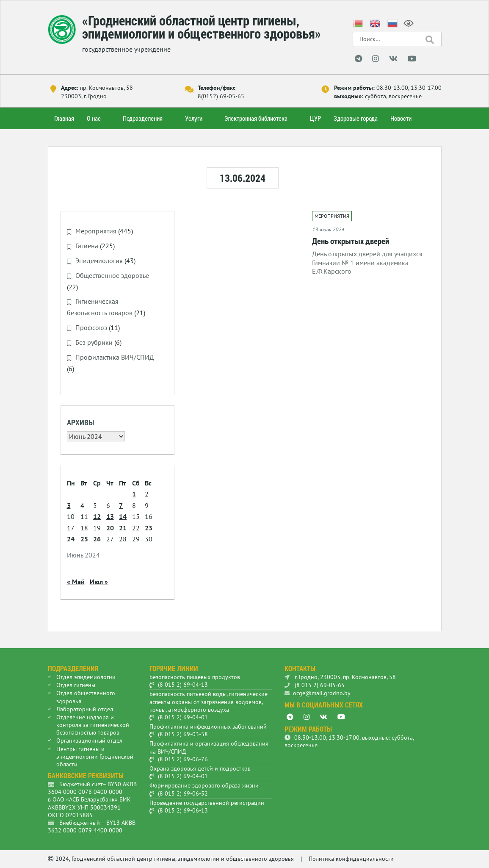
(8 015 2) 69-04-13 (183, 683)
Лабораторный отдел (85, 707)
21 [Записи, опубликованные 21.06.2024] (123, 526)
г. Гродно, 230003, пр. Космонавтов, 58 (340, 675)
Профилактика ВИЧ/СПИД (115, 355)
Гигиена (87, 246)
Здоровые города (356, 118)
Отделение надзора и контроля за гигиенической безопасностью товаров (93, 723)
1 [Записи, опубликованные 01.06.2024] (134, 492)
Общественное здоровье (112, 275)
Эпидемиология (99, 260)
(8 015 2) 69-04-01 (183, 715)
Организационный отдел (89, 739)
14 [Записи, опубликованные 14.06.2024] (123, 515)
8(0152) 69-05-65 (221, 96)
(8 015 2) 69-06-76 (183, 757)
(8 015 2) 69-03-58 (183, 732)
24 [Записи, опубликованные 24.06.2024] (71, 537)
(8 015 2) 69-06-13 (183, 809)
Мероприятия (96, 231)
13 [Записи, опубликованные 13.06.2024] (110, 515)
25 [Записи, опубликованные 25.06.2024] (84, 537)
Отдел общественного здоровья (86, 695)
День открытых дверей (351, 241)
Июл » (99, 580)
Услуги (194, 118)
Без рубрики (94, 341)
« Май (76, 580)
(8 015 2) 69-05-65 (315, 683)
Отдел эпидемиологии (86, 675)
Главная (64, 118)
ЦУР (315, 118)
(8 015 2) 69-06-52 (183, 791)
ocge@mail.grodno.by (318, 691)
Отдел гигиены (76, 683)
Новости (401, 118)
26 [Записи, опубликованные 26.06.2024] (97, 537)
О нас (94, 118)
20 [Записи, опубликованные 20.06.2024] (110, 526)
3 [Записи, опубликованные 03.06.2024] (69, 503)
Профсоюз (91, 326)
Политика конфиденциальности (351, 857)
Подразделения (143, 118)
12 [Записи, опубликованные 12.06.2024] (97, 515)
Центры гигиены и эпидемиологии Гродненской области (95, 754)
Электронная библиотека (256, 118)
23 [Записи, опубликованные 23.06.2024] (149, 526)
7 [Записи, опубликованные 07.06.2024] (121, 503)
